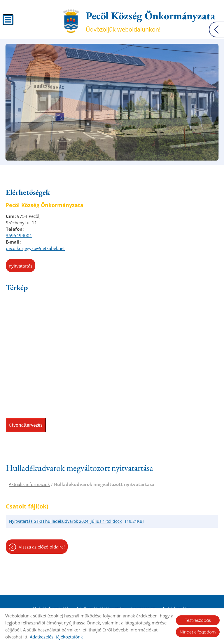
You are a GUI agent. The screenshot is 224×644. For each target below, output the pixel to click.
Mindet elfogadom (198, 632)
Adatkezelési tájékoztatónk (56, 637)
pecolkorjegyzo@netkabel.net (35, 248)
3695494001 (19, 235)
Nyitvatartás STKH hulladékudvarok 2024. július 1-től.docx (65, 521)
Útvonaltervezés (26, 425)
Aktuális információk (29, 484)
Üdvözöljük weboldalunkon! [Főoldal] (150, 21)
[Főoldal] (71, 21)
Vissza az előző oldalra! (42, 547)
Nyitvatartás (21, 266)
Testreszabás (198, 620)
